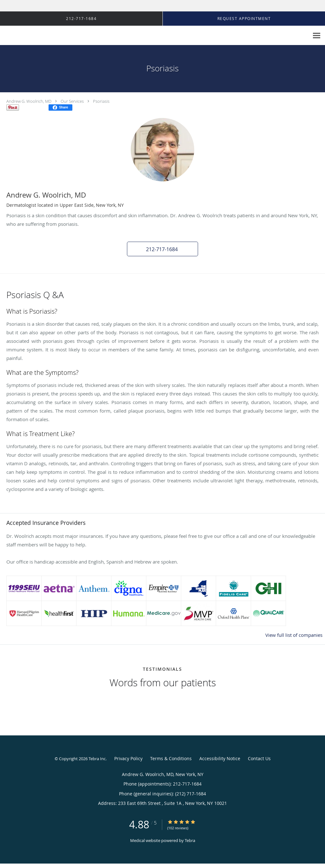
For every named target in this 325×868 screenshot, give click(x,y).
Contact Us (259, 758)
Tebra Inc (97, 759)
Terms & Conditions (171, 758)
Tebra (190, 840)
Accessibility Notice (220, 758)
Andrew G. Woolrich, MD (29, 101)
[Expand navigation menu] (317, 36)
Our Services (72, 101)
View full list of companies (294, 635)
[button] (162, 249)
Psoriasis (101, 101)
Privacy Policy (128, 758)
